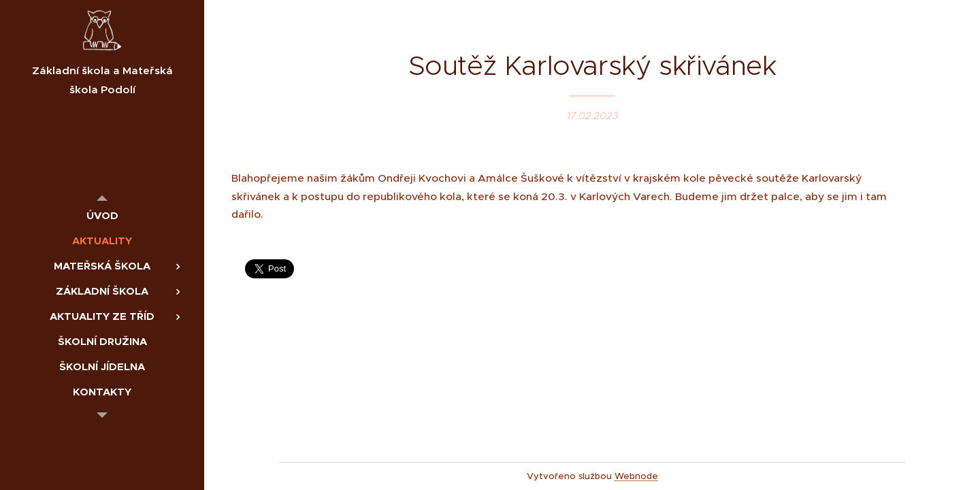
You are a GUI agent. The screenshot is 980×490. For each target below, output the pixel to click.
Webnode (636, 476)
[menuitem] (102, 215)
